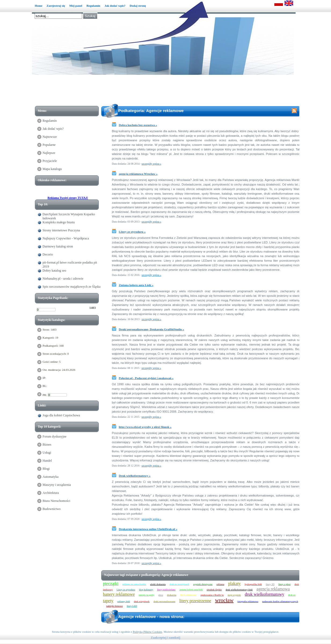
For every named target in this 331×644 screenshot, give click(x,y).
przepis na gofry (147, 595)
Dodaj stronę (138, 6)
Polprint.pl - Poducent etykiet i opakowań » (146, 378)
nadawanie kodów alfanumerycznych (280, 601)
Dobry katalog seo (54, 271)
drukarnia (172, 595)
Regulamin (93, 6)
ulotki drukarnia (158, 584)
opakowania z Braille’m (212, 595)
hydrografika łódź (253, 584)
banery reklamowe (119, 594)
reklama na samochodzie (134, 584)
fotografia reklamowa (248, 601)
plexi (161, 595)
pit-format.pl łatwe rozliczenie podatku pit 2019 (70, 264)
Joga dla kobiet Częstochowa (61, 415)
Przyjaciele (50, 161)
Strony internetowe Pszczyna (61, 230)
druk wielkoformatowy (265, 594)
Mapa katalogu (52, 169)
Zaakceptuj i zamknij (165, 638)
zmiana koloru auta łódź (191, 590)
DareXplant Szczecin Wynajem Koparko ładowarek (69, 216)
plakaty (234, 584)
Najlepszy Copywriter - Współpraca (66, 238)
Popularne (49, 145)
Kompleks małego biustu (59, 222)
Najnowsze (50, 137)
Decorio (48, 254)
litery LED (132, 606)
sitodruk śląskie (214, 590)
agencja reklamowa (273, 589)
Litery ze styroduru (126, 590)
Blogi (46, 469)
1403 (93, 308)
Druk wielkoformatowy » (135, 476)
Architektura (51, 493)
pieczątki (111, 584)
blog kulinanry (146, 590)
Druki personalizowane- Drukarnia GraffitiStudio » (152, 329)
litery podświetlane (166, 590)
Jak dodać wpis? (115, 6)
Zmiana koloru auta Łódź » (136, 285)
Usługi (47, 453)
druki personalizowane (165, 601)
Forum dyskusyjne (55, 436)
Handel (47, 461)
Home (39, 6)
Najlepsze (49, 153)
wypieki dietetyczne (203, 584)
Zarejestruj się (56, 6)
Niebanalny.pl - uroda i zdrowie (63, 279)
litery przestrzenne (195, 601)
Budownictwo (52, 509)
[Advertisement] (168, 90)
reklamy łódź (124, 601)
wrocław (224, 600)
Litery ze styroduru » (132, 232)
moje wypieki (234, 595)
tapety (108, 601)
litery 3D (270, 584)
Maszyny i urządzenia (57, 485)
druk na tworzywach (179, 584)
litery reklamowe (188, 595)
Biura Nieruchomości (57, 501)
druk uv (292, 595)
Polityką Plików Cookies (147, 632)
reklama (220, 584)
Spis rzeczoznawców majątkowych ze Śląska (72, 287)
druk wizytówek (142, 601)
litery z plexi (284, 584)
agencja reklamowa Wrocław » (138, 174)
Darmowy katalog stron (58, 246)
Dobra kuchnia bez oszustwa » (138, 125)
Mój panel (76, 6)
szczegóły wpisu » (151, 164)
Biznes (47, 445)
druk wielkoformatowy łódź (239, 590)
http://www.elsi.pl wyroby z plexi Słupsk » (145, 427)
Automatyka (51, 477)
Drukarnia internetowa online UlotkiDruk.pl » (148, 529)
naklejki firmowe (115, 606)
